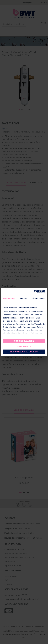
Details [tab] (24, 299)
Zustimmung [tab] (9, 299)
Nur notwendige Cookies (24, 352)
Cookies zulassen (24, 341)
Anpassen (24, 346)
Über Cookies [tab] (39, 299)
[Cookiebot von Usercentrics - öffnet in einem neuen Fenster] (34, 292)
